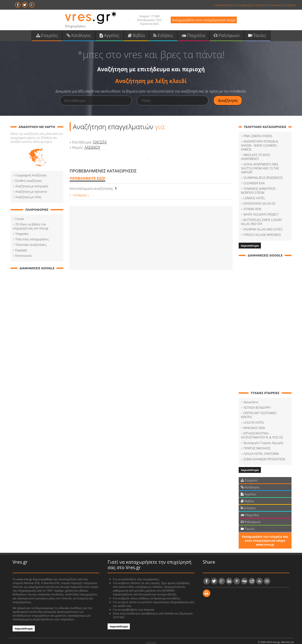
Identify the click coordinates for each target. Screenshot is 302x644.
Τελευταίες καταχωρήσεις (32, 241)
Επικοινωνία (23, 257)
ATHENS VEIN (252, 202)
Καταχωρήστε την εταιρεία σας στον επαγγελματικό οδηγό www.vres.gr (265, 530)
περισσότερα (250, 239)
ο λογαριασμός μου (225, 5)
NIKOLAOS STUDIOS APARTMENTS (266, 152)
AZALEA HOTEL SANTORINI (261, 443)
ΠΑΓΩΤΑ (100, 144)
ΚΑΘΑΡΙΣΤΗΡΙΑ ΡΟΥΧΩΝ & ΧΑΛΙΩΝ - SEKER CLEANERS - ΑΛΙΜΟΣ (265, 145)
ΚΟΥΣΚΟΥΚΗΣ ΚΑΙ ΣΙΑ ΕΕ (259, 197)
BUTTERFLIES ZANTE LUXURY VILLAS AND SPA (261, 215)
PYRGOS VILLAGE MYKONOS (262, 228)
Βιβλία (137, 36)
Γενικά (20, 220)
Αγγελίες (111, 36)
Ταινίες (252, 36)
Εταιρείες (52, 36)
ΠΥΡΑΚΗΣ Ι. (81, 197)
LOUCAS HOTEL (254, 412)
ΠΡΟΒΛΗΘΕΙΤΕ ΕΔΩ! (87, 180)
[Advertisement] (151, 239)
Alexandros (251, 396)
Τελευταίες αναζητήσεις (31, 246)
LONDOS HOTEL (254, 192)
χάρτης (291, 5)
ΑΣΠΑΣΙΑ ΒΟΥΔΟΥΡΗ (257, 401)
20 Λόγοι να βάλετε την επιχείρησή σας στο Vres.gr (31, 228)
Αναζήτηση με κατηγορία (32, 188)
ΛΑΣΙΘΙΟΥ (92, 149)
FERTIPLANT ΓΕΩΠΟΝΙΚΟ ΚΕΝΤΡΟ (266, 407)
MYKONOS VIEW (254, 417)
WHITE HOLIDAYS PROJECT (261, 208)
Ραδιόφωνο (223, 36)
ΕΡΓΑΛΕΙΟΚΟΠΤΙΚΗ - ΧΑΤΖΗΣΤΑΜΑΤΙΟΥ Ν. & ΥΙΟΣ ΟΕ (262, 425)
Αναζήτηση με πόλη (28, 198)
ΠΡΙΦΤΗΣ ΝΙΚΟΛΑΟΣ (257, 438)
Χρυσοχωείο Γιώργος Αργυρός (263, 432)
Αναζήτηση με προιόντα (31, 193)
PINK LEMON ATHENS (258, 137)
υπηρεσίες (260, 5)
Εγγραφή (21, 252)
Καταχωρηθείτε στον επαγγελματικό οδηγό (204, 20)
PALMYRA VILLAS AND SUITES (263, 223)
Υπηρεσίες (22, 235)
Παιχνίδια (191, 36)
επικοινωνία (277, 5)
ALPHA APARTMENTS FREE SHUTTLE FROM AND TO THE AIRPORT (260, 162)
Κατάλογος (82, 36)
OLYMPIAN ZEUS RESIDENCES (263, 171)
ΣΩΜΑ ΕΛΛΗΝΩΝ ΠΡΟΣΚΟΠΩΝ (264, 449)
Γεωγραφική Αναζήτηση (31, 177)
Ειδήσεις (163, 36)
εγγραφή (246, 5)
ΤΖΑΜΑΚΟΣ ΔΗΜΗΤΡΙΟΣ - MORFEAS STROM (259, 184)
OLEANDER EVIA (254, 177)
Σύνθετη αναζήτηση (28, 182)
